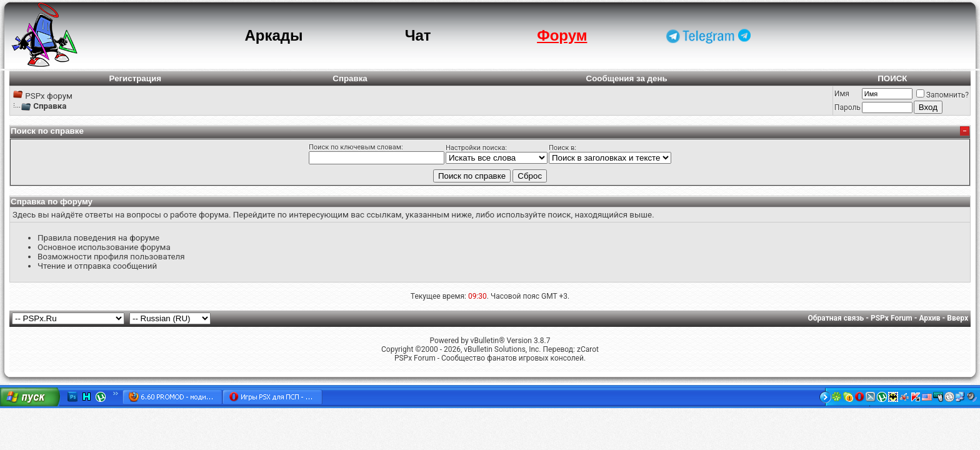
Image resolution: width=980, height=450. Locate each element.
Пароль (847, 107)
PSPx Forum (892, 318)
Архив (929, 318)
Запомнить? (942, 95)
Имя (842, 94)
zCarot (588, 349)
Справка (350, 78)
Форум (562, 35)
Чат (418, 35)
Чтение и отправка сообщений (97, 266)
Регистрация (135, 78)
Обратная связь (836, 318)
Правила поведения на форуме (98, 238)
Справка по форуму (52, 202)
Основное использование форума (104, 247)
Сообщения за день (627, 78)
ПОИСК (892, 78)
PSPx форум (49, 96)
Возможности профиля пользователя (111, 257)
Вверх (957, 318)
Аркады (273, 35)
